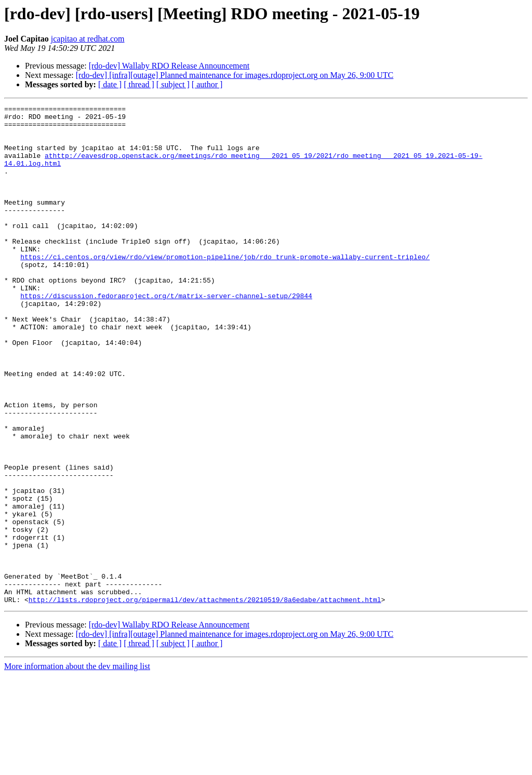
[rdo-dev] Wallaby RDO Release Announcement (169, 66)
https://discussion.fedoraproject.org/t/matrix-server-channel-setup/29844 (166, 335)
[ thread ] (139, 84)
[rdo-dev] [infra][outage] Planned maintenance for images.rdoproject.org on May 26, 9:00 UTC (235, 75)
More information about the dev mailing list (77, 766)
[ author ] (207, 84)
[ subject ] (173, 84)
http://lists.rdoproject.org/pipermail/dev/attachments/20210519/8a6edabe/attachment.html (205, 699)
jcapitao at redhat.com (88, 39)
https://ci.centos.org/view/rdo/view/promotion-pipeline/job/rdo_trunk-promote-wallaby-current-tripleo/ (225, 288)
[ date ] (110, 84)
